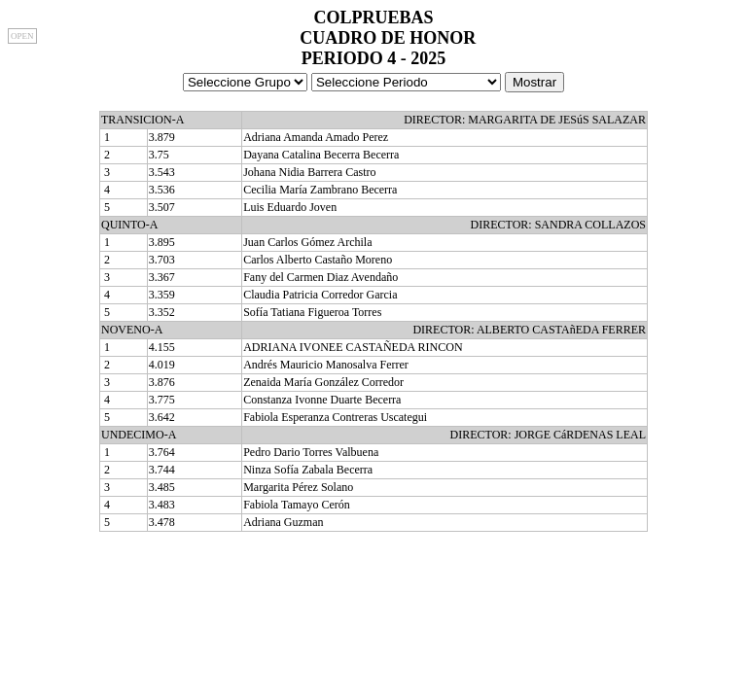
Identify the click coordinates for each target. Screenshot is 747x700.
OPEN (22, 36)
